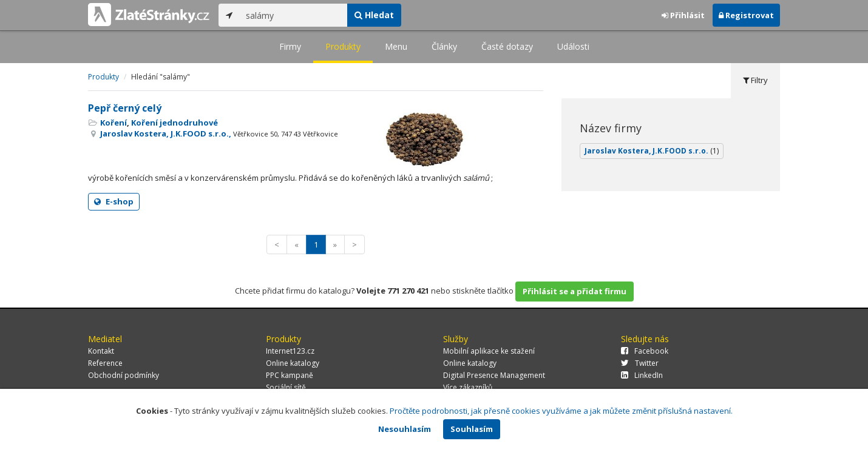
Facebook (645, 351)
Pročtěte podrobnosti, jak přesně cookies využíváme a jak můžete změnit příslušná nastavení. (561, 411)
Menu (396, 46)
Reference (105, 363)
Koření (114, 123)
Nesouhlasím (405, 429)
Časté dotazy (507, 46)
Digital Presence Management (494, 375)
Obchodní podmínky (124, 375)
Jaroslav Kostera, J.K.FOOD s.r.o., (219, 133)
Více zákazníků (468, 387)
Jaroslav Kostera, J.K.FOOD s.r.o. (652, 151)
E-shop (114, 201)
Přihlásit (683, 15)
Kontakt (101, 351)
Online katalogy (293, 363)
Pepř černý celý (125, 108)
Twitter (640, 363)
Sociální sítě (286, 387)
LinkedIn (642, 375)
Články (444, 46)
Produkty (343, 46)
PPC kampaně (290, 375)
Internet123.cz (290, 351)
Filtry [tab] (755, 80)
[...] (293, 15)
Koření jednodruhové (175, 123)
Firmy (290, 46)
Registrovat (746, 15)
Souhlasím (472, 429)
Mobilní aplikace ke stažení (489, 351)
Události (573, 46)
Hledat (374, 15)
